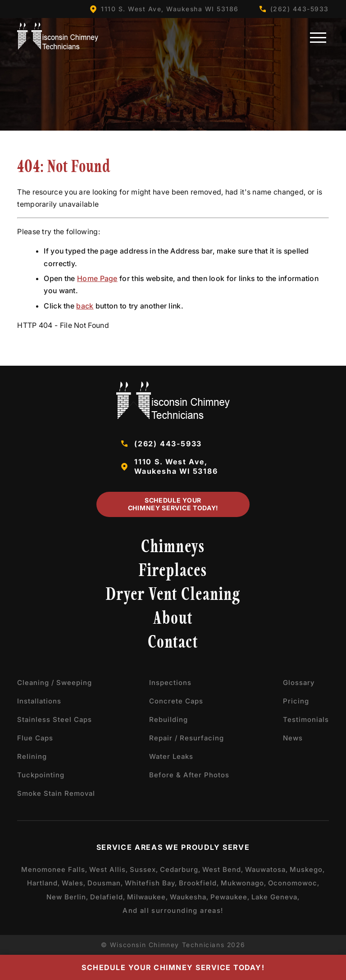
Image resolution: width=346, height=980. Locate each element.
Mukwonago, (244, 883)
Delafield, (108, 897)
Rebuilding (168, 719)
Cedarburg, (180, 869)
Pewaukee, (230, 897)
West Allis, (109, 869)
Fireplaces (173, 572)
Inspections (170, 683)
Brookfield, (199, 883)
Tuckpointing (41, 775)
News (293, 738)
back (85, 306)
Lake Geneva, (275, 897)
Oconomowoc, (294, 883)
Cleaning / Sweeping (55, 683)
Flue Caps (35, 738)
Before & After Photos (189, 775)
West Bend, (223, 869)
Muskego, (307, 869)
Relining (32, 756)
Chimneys (173, 548)
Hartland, (43, 883)
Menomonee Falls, (54, 869)
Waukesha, (189, 897)
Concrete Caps (176, 701)
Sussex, (144, 869)
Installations (39, 701)
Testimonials (306, 719)
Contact (173, 643)
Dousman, (105, 883)
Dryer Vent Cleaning (173, 595)
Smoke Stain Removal (56, 793)
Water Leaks (171, 756)
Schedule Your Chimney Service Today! (173, 504)
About (173, 619)
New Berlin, (67, 897)
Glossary (299, 683)
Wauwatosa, (266, 869)
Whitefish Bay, (151, 883)
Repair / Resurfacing (187, 738)
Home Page (97, 278)
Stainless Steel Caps (55, 719)
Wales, (74, 883)
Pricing (296, 701)
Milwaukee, (148, 897)
